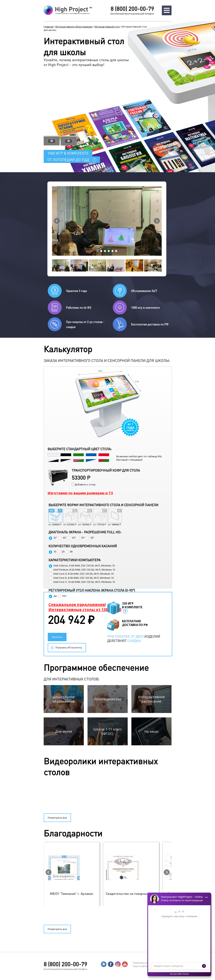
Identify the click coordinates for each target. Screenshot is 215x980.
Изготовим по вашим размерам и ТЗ (80, 493)
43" (62, 538)
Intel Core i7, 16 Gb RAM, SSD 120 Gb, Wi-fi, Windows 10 (82, 582)
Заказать (57, 637)
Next (157, 221)
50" (71, 538)
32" (53, 538)
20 (60, 552)
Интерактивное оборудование (74, 27)
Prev (57, 221)
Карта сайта (140, 966)
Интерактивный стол (107, 27)
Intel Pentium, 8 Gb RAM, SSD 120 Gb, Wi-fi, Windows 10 (82, 570)
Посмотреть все (57, 818)
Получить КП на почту (69, 648)
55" (81, 538)
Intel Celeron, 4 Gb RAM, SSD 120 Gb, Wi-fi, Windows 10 (82, 565)
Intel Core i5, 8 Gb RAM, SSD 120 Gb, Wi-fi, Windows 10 (81, 578)
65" (90, 538)
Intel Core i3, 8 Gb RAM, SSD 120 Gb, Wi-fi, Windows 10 (81, 574)
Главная (49, 27)
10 (52, 552)
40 (69, 552)
